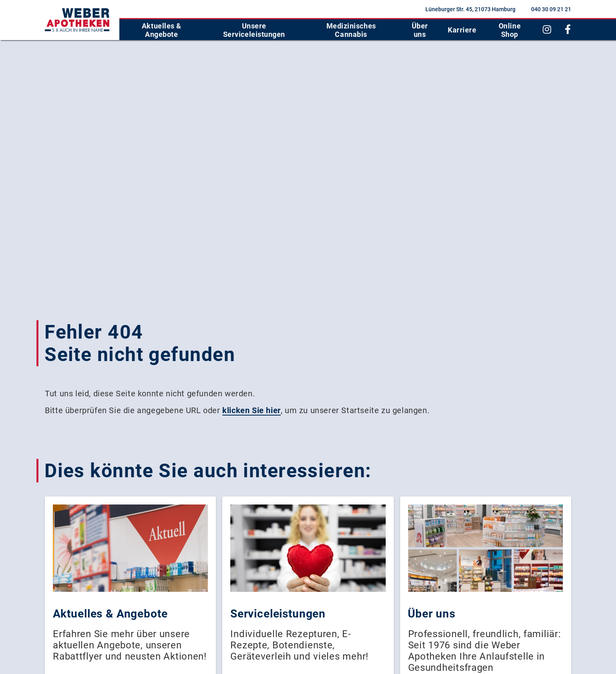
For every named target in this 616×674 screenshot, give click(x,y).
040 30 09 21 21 (551, 9)
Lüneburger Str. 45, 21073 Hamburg (470, 9)
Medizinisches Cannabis (351, 30)
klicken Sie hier (252, 410)
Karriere (462, 30)
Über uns (420, 30)
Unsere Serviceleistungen (254, 30)
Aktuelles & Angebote (162, 30)
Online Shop (510, 30)
